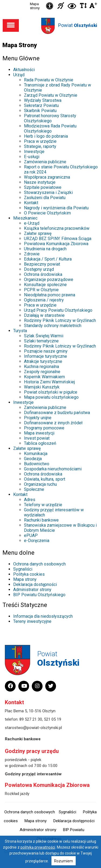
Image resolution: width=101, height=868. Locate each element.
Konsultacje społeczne (45, 285)
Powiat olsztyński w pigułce (51, 392)
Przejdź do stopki (51, 0)
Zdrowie (32, 254)
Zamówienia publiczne (45, 162)
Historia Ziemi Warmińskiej (49, 382)
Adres (30, 500)
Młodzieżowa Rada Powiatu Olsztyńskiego (50, 129)
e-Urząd (32, 223)
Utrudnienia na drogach (45, 249)
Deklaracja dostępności (35, 584)
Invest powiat (37, 438)
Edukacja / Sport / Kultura (48, 259)
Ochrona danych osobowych (39, 564)
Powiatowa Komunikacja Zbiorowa (56, 244)
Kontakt (31, 203)
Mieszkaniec (25, 218)
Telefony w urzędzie (43, 505)
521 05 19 (53, 719)
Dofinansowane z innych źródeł (53, 423)
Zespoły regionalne (42, 372)
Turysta (20, 331)
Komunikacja (36, 454)
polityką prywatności (38, 847)
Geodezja (33, 459)
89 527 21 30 (31, 719)
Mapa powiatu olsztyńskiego (51, 397)
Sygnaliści (23, 569)
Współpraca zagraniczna (47, 177)
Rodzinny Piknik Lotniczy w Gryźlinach (60, 320)
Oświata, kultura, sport (45, 479)
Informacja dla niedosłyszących (43, 616)
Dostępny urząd (39, 269)
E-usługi (32, 157)
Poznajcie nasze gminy (46, 351)
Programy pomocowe (44, 428)
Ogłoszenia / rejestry (44, 300)
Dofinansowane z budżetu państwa (57, 413)
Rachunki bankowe (41, 520)
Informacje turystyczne (46, 356)
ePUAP (31, 535)
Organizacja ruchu (40, 484)
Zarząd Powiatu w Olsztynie (51, 95)
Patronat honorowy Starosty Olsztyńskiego (50, 118)
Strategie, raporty (40, 146)
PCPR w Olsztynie (41, 290)
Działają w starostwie (44, 315)
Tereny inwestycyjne (32, 621)
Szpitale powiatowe (43, 187)
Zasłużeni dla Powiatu (45, 198)
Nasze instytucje (40, 182)
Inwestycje (34, 152)
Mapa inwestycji (39, 433)
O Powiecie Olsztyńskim (47, 213)
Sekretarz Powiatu (41, 105)
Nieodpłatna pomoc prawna (50, 295)
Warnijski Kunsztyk (42, 387)
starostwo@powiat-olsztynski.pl (33, 728)
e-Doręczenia (37, 541)
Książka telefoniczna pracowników (57, 228)
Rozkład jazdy (17, 794)
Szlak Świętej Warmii (44, 336)
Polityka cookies (29, 574)
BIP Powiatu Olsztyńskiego (39, 595)
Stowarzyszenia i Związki (48, 192)
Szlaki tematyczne (41, 341)
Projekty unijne (38, 418)
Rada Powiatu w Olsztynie (49, 80)
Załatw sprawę (38, 233)
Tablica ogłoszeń (40, 443)
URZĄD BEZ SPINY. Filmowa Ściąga (58, 239)
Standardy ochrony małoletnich (53, 326)
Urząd (19, 75)
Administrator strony (32, 590)
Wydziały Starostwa (43, 100)
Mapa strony (35, 6)
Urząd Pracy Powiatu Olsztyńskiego (58, 310)
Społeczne (34, 489)
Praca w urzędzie (40, 141)
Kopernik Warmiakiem (44, 377)
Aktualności (24, 70)
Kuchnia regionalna (41, 367)
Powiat (78, 25)
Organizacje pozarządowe (49, 280)
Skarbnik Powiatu (40, 111)
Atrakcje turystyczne (43, 361)
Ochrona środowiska (43, 274)
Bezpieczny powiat (42, 264)
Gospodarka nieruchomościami (53, 469)
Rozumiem (64, 861)
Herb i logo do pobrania (46, 136)
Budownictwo (37, 464)
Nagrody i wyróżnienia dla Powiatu (56, 208)
